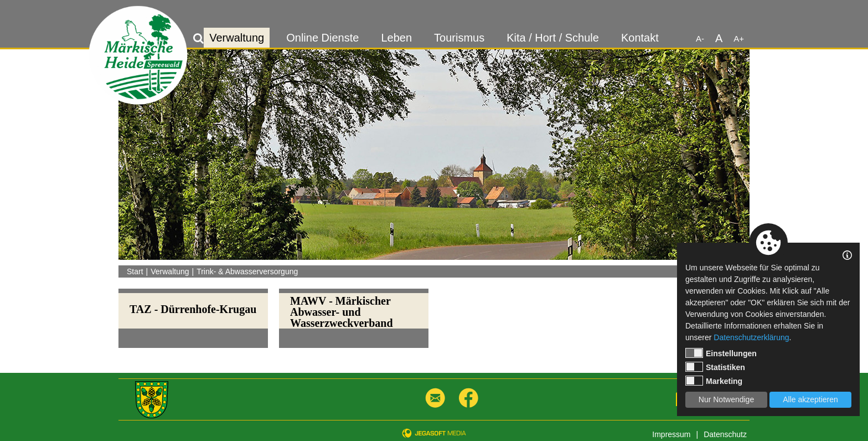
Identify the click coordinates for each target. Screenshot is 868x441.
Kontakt (640, 38)
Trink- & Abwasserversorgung (247, 271)
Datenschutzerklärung (751, 337)
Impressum (671, 434)
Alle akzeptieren (810, 399)
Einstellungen (721, 353)
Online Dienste (322, 38)
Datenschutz (725, 434)
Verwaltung (237, 38)
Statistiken (715, 367)
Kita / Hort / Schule (553, 38)
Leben (396, 38)
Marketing (714, 381)
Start (135, 271)
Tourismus (459, 38)
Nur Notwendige (726, 399)
